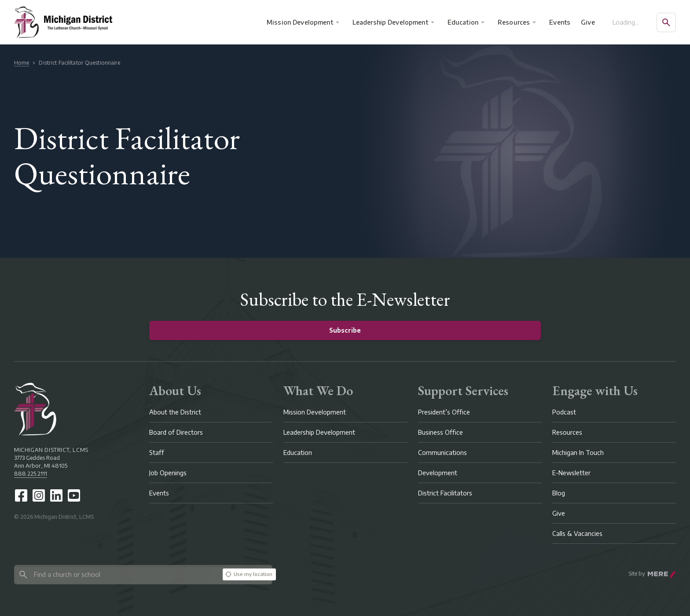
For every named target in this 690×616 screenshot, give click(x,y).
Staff (157, 453)
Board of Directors (176, 432)
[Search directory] (117, 574)
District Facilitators (445, 493)
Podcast (564, 412)
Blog (559, 493)
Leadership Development (390, 22)
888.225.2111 (31, 474)
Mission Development (300, 22)
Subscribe (345, 330)
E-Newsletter (571, 473)
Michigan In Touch (578, 453)
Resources (514, 22)
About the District (175, 412)
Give (588, 22)
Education (463, 22)
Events (560, 22)
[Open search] (666, 22)
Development (438, 473)
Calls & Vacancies (577, 533)
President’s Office (444, 412)
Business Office (440, 432)
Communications (442, 453)
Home (22, 63)
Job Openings (168, 473)
